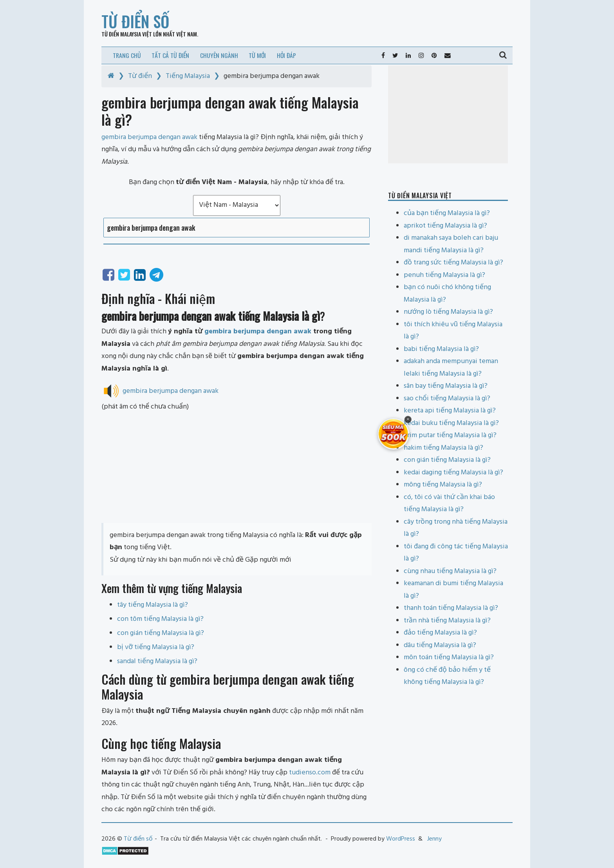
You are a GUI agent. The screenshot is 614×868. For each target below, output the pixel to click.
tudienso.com (310, 773)
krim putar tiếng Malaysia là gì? (450, 435)
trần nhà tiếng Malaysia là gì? (447, 621)
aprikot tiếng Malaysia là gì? (445, 226)
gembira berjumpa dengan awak (258, 332)
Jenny (434, 839)
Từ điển (140, 76)
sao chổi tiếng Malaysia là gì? (447, 399)
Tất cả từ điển (170, 55)
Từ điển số (135, 21)
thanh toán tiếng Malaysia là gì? (451, 608)
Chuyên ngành (219, 55)
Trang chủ (127, 55)
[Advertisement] (237, 468)
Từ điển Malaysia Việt (127, 34)
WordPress (401, 839)
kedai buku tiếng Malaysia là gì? (451, 423)
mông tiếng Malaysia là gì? (443, 485)
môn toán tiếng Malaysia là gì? (449, 657)
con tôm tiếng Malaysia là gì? (160, 619)
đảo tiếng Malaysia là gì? (440, 633)
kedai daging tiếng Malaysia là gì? (453, 473)
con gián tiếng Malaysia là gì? (161, 633)
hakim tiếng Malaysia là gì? (443, 448)
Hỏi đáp (286, 55)
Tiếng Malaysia (188, 76)
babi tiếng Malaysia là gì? (441, 349)
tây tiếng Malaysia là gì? (153, 605)
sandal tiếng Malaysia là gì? (157, 661)
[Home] (111, 76)
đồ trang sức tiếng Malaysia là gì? (453, 263)
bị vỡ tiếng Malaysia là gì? (156, 647)
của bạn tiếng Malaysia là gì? (447, 213)
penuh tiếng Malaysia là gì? (444, 275)
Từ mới (257, 55)
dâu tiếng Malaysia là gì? (440, 645)
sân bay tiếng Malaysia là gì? (446, 386)
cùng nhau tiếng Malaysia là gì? (450, 571)
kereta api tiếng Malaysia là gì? (450, 411)
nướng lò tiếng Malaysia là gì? (448, 312)
